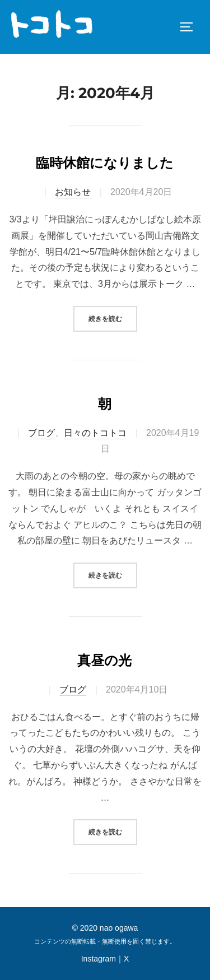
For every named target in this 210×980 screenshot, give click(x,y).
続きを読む (113, 317)
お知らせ (73, 192)
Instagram (99, 959)
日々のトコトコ (95, 433)
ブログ (41, 433)
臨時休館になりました (105, 163)
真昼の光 (104, 660)
